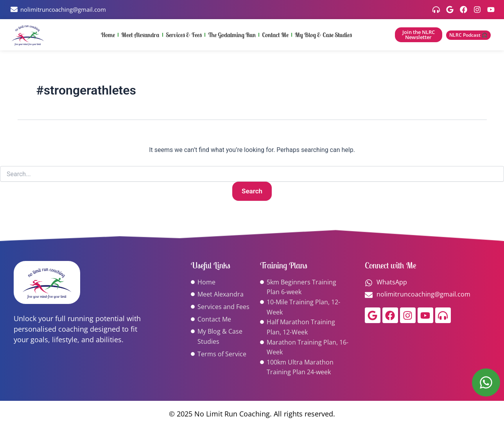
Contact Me (275, 36)
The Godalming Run (232, 36)
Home (108, 36)
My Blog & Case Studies (323, 36)
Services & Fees (184, 36)
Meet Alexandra (140, 36)
